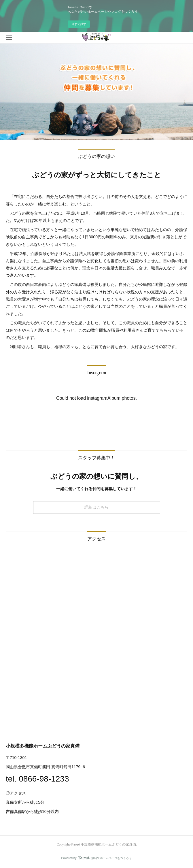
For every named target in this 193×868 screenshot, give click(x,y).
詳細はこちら (96, 507)
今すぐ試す (79, 24)
